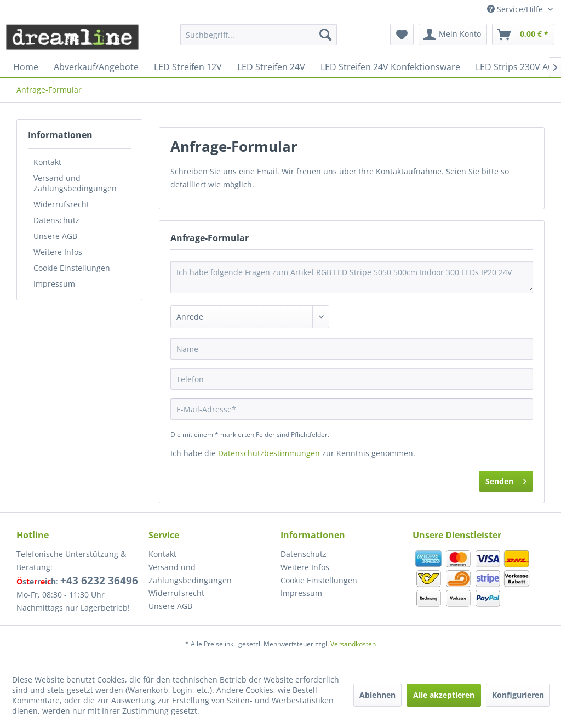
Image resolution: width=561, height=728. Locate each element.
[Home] (26, 67)
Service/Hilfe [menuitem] (516, 9)
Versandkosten (353, 644)
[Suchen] (325, 35)
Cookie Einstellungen (72, 268)
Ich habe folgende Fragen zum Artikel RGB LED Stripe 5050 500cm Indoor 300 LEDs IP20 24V (352, 277)
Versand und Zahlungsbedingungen (75, 183)
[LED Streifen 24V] (271, 67)
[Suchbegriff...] (259, 35)
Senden (506, 479)
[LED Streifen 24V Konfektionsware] (390, 67)
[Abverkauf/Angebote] (96, 67)
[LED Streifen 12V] (188, 67)
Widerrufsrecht (61, 204)
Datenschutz (56, 220)
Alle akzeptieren (444, 695)
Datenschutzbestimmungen (269, 453)
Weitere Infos (58, 252)
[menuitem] (259, 35)
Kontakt (47, 162)
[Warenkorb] (523, 35)
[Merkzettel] (402, 35)
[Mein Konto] (453, 35)
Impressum (54, 284)
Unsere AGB (55, 236)
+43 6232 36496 (99, 581)
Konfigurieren (518, 695)
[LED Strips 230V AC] (514, 67)
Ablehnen (377, 695)
